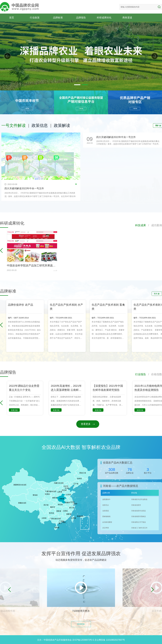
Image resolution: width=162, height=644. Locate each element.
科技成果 (141, 225)
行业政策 (35, 18)
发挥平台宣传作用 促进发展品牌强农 (81, 553)
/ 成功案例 (154, 225)
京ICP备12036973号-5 (83, 640)
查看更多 (88, 424)
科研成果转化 (104, 18)
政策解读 (62, 125)
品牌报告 (81, 18)
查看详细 (14, 410)
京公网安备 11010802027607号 (110, 640)
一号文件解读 (13, 125)
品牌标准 (58, 18)
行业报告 (141, 374)
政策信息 (40, 125)
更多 (157, 294)
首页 (12, 18)
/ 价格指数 (154, 374)
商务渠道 (127, 18)
